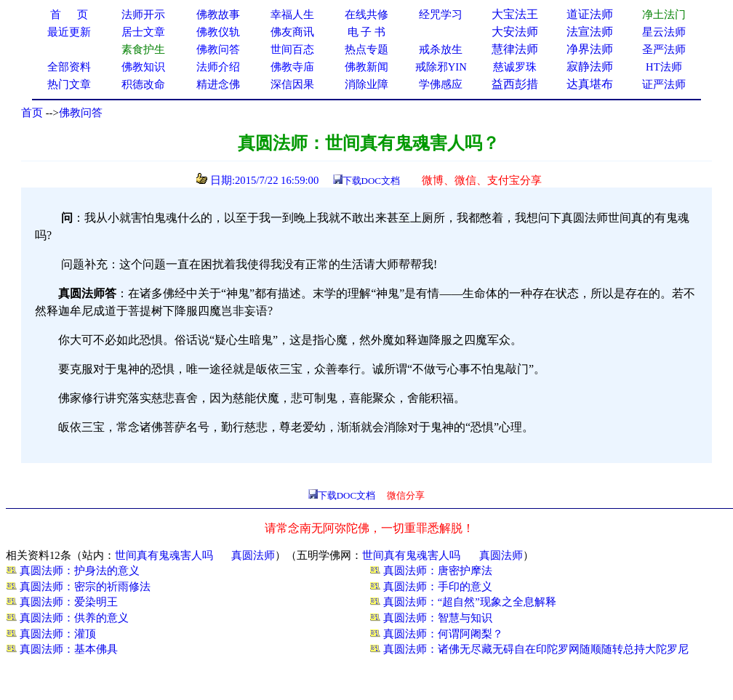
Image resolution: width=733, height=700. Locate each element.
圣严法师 (664, 49)
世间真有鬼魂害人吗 (164, 555)
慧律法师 (515, 49)
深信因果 (292, 84)
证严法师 (664, 84)
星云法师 (664, 32)
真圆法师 (253, 555)
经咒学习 (441, 15)
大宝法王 (515, 14)
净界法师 (590, 49)
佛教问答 (81, 113)
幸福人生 (292, 15)
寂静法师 (590, 67)
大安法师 (515, 32)
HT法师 (664, 67)
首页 (32, 113)
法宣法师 (590, 32)
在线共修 (366, 15)
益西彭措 (515, 84)
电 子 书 (366, 32)
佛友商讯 (292, 32)
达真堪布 (590, 84)
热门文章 (69, 84)
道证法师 (590, 14)
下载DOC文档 (371, 181)
